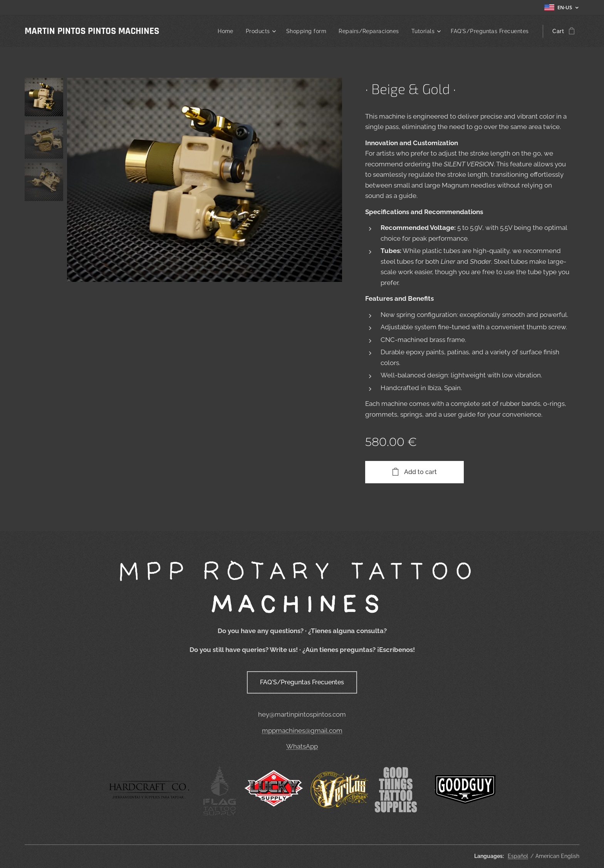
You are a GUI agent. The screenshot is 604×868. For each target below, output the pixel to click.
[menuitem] (217, 31)
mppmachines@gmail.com (302, 731)
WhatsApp (302, 747)
